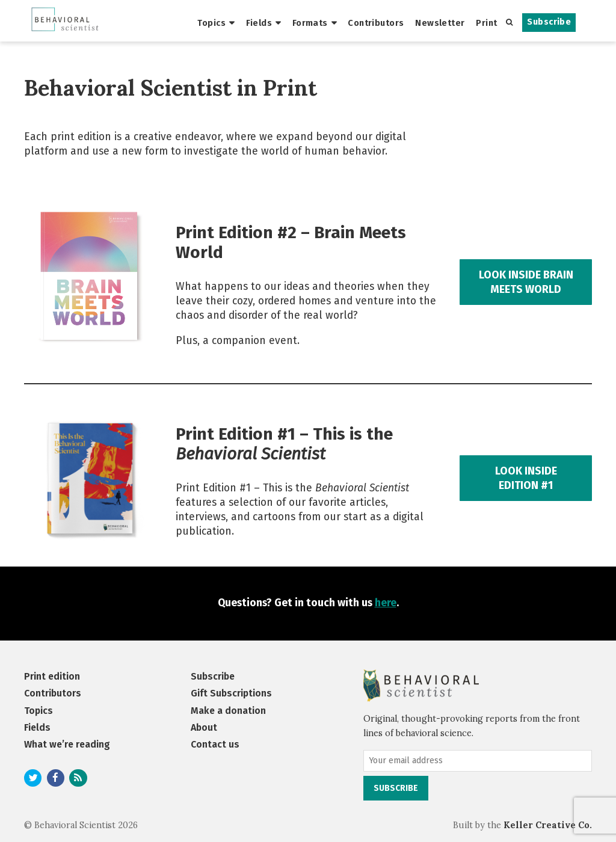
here (386, 603)
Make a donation (228, 711)
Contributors (376, 23)
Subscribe (549, 22)
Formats (310, 23)
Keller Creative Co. (548, 825)
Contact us (215, 744)
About (204, 727)
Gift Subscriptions (231, 693)
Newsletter (440, 23)
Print (486, 23)
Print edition (52, 676)
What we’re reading (67, 744)
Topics (211, 23)
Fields (259, 23)
